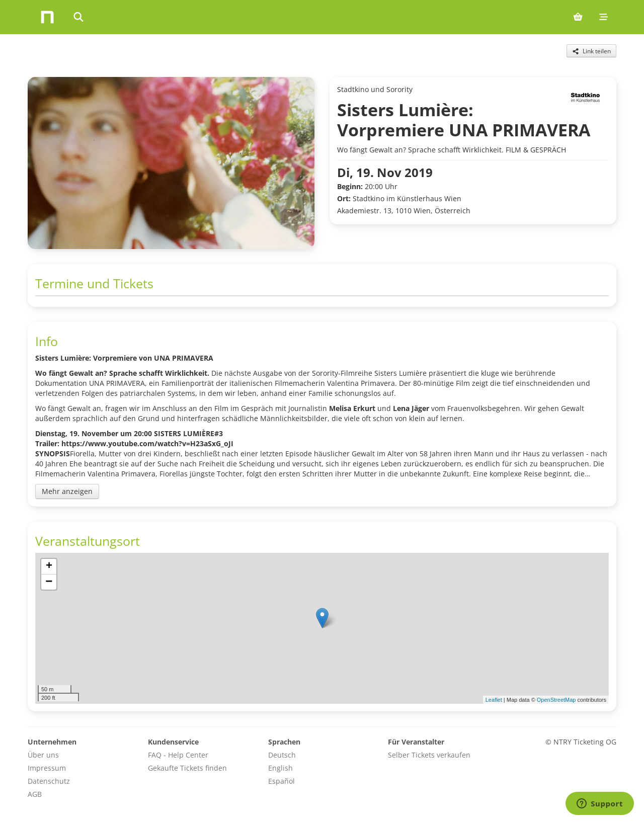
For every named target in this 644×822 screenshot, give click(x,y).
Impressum (47, 768)
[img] (322, 628)
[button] (322, 618)
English (280, 768)
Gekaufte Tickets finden (187, 768)
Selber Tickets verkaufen (429, 755)
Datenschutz (49, 781)
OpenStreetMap (556, 700)
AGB (35, 794)
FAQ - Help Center (178, 755)
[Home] (47, 17)
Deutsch (282, 755)
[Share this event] (591, 51)
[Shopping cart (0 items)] (578, 17)
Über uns (43, 755)
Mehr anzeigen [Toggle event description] (67, 491)
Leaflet (494, 700)
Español (281, 781)
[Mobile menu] (603, 17)
